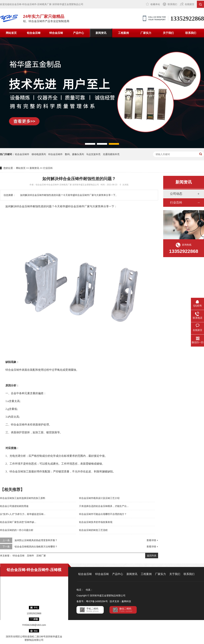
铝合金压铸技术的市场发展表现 (96, 522)
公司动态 (176, 194)
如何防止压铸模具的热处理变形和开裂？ (36, 540)
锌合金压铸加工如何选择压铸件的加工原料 (23, 498)
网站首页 (11, 33)
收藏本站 (155, 4)
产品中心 (79, 33)
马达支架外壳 (93, 154)
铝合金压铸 (34, 33)
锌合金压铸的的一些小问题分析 (17, 530)
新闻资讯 (101, 33)
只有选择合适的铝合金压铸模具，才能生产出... (104, 506)
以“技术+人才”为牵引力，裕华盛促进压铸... (23, 514)
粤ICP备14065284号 (97, 601)
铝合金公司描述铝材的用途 (14, 506)
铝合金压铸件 (22, 154)
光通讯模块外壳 (111, 154)
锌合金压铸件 (55, 154)
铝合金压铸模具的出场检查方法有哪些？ (36, 547)
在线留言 (190, 4)
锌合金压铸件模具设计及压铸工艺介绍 (99, 498)
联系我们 (172, 4)
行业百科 (48, 168)
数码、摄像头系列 (74, 154)
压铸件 (30, 556)
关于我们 (168, 33)
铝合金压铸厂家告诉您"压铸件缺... (18, 522)
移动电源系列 (39, 154)
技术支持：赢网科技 (120, 601)
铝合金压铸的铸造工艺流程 (93, 530)
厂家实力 (146, 33)
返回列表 (152, 556)
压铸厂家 (41, 556)
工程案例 (123, 33)
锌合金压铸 (56, 33)
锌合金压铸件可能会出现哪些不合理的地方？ (103, 514)
